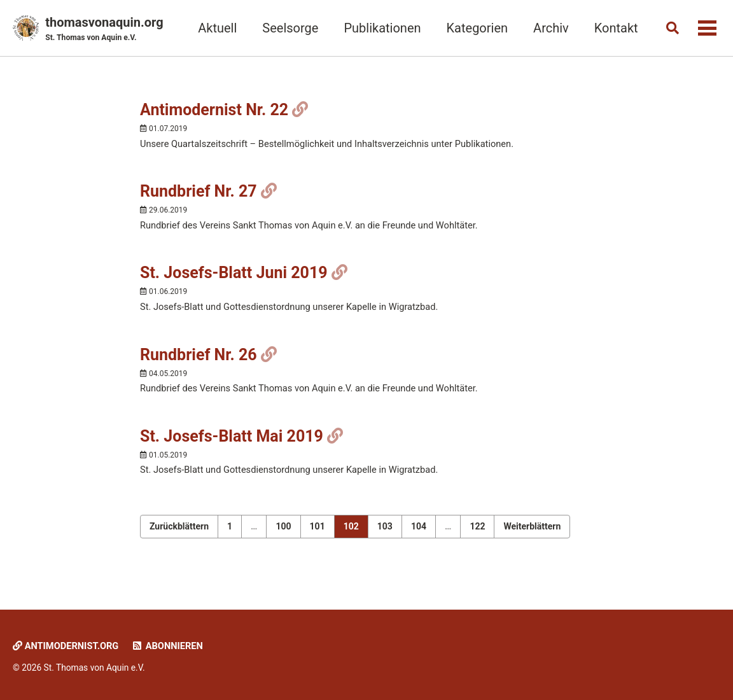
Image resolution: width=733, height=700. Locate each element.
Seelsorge (288, 28)
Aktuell (215, 28)
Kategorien (474, 28)
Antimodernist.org (67, 647)
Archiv (548, 28)
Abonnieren (170, 647)
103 (385, 532)
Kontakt (613, 28)
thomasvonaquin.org (104, 29)
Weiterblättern (532, 532)
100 (283, 532)
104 (419, 532)
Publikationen (380, 28)
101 (318, 532)
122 (477, 532)
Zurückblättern (179, 532)
